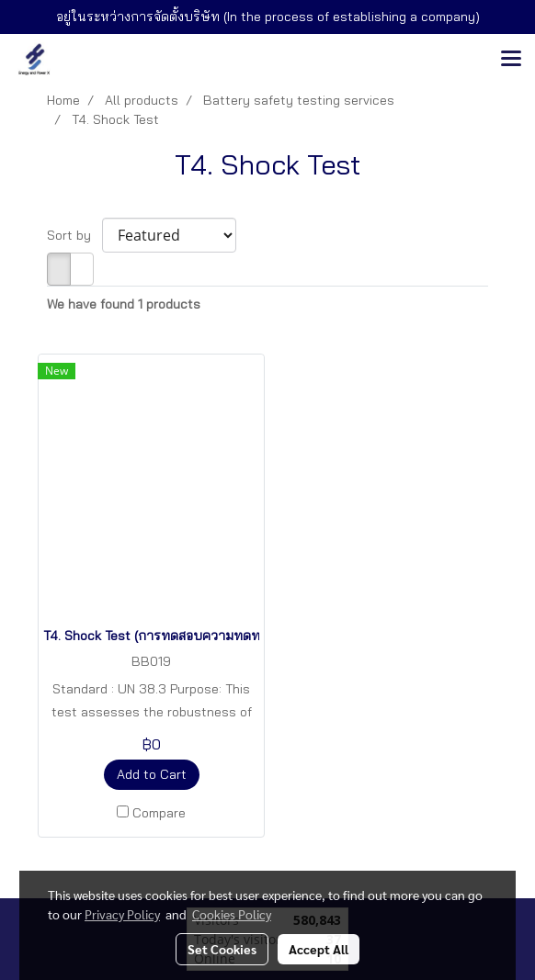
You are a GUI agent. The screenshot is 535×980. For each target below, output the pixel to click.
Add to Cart (152, 774)
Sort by (74, 235)
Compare (159, 813)
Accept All (319, 949)
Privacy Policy (122, 914)
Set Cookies (222, 949)
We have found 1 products (124, 304)
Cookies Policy (232, 914)
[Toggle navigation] (511, 60)
